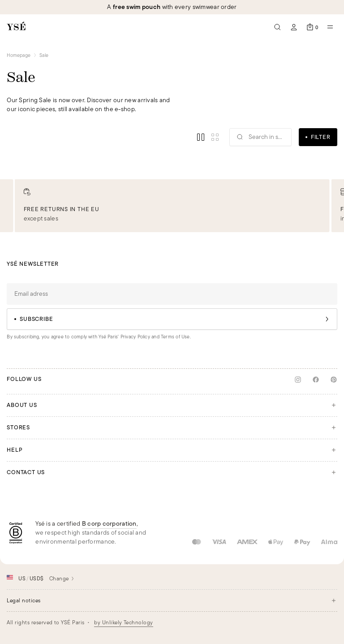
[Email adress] (172, 294)
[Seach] (278, 27)
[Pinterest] (334, 380)
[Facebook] (316, 380)
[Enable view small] (215, 137)
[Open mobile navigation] (330, 27)
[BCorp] (16, 533)
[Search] (260, 137)
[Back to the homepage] (16, 27)
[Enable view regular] (201, 137)
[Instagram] (298, 380)
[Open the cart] (312, 27)
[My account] (294, 27)
